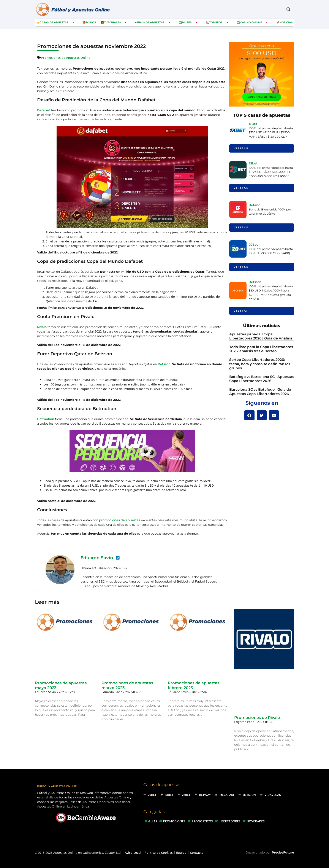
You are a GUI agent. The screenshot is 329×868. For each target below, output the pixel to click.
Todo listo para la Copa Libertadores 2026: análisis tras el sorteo (261, 349)
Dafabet (44, 110)
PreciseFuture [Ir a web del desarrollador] (283, 852)
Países (187, 22)
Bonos (91, 22)
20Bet (253, 245)
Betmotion (46, 419)
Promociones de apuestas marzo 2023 (127, 685)
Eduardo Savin (97, 558)
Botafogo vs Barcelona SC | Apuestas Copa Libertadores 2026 (262, 379)
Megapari (227, 795)
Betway (205, 795)
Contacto (197, 853)
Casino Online (251, 22)
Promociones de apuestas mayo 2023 (61, 685)
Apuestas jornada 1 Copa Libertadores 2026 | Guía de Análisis (261, 336)
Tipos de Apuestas (151, 22)
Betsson (164, 364)
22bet (253, 163)
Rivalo (42, 327)
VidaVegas (273, 795)
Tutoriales (112, 22)
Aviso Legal (133, 853)
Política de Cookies (159, 853)
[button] (288, 9)
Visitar (241, 148)
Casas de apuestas (54, 22)
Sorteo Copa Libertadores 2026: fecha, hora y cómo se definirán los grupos (260, 364)
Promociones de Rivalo (257, 718)
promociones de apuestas (120, 520)
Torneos (216, 22)
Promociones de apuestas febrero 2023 (194, 685)
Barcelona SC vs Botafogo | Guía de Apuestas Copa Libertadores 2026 (260, 392)
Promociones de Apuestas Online (66, 58)
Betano (255, 205)
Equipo (181, 853)
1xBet (253, 124)
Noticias (286, 22)
